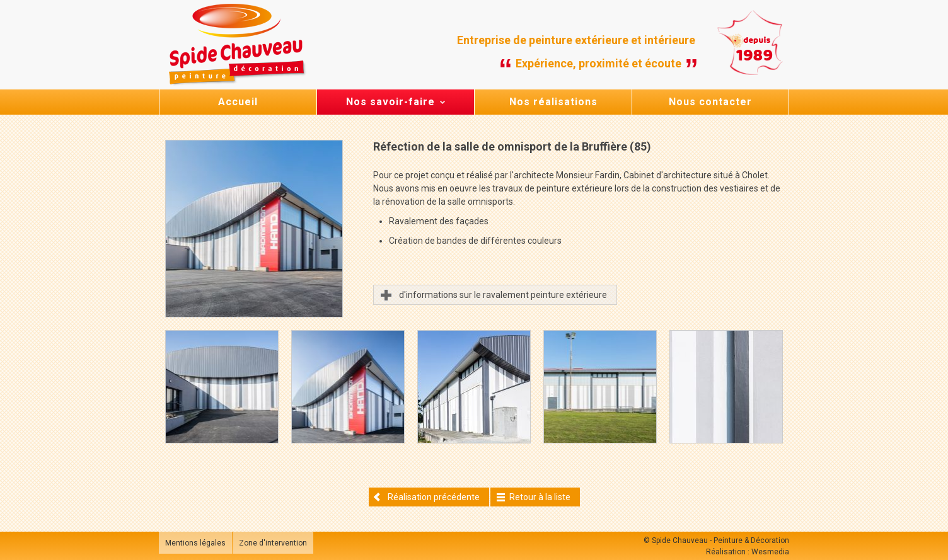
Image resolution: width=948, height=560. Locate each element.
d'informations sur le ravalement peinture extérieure (503, 295)
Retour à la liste (534, 497)
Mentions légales (195, 543)
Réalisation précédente (426, 497)
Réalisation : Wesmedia (748, 552)
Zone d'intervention (273, 543)
